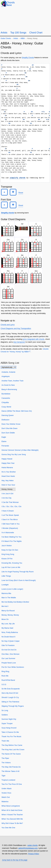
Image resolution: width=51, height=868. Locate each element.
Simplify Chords (28, 58)
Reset (21, 193)
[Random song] (41, 4)
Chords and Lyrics (8, 325)
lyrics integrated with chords (34, 339)
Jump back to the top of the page (15, 860)
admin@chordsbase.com (28, 848)
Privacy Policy (34, 854)
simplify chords (17, 178)
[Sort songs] (8, 367)
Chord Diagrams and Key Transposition (16, 328)
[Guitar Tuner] (35, 4)
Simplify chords (8, 213)
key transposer (19, 342)
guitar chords (33, 845)
